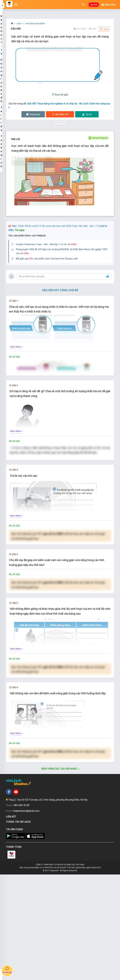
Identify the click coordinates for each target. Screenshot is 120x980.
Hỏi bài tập (7, 970)
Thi (60, 114)
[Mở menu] (16, 5)
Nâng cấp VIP (60, 611)
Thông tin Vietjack (19, 927)
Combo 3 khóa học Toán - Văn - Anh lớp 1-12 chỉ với (46, 244)
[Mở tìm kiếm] (83, 5)
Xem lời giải (60, 95)
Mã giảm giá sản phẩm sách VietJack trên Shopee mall (47, 259)
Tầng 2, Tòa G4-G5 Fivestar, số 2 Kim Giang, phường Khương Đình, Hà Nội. (48, 905)
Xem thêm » (16, 347)
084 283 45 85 (22, 911)
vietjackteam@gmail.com (26, 916)
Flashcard (33, 114)
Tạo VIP (94, 5)
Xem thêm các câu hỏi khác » (60, 874)
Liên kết (12, 922)
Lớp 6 (19, 23)
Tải (87, 114)
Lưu (104, 29)
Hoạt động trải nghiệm (35, 23)
